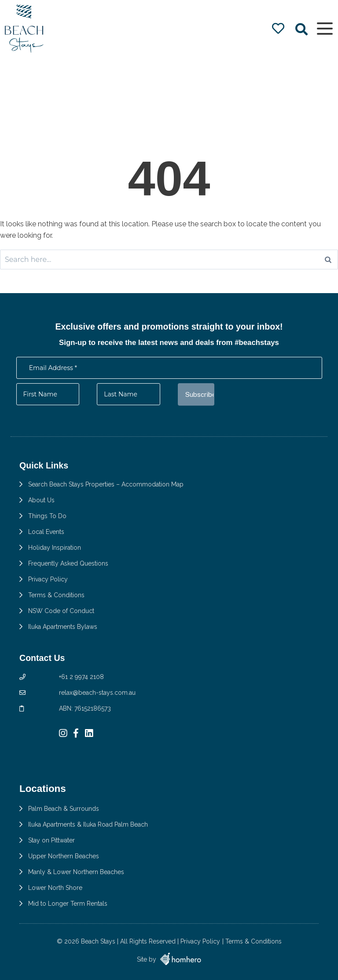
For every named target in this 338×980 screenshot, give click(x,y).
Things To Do (47, 516)
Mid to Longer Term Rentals (68, 904)
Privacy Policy (48, 579)
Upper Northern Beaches (64, 856)
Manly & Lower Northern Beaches (76, 872)
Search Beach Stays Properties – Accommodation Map (106, 484)
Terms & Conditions (56, 595)
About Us (41, 500)
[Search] (328, 260)
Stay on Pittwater (51, 840)
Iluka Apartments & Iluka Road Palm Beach (88, 824)
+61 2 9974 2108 (81, 677)
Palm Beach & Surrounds (64, 809)
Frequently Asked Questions (68, 563)
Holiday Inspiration (55, 548)
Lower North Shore (55, 888)
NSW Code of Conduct (61, 611)
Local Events (46, 532)
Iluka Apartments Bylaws (63, 627)
